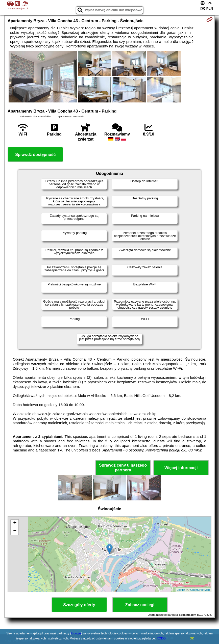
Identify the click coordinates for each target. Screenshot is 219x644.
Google (76, 633)
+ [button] (15, 523)
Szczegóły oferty (79, 605)
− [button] (15, 531)
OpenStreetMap (200, 590)
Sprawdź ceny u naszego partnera (123, 468)
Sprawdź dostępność (35, 155)
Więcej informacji (181, 468)
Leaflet (181, 590)
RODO (161, 638)
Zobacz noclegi (140, 605)
